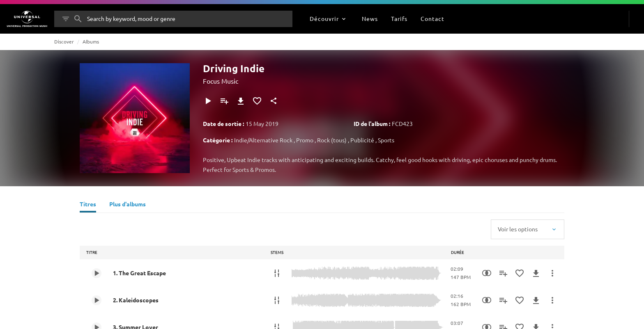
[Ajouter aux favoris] (257, 101)
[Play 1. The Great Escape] (97, 273)
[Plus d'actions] (552, 273)
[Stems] (277, 273)
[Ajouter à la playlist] (224, 101)
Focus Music (221, 81)
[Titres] (88, 205)
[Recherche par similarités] (487, 273)
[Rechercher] (78, 19)
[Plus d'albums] (128, 205)
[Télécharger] (241, 101)
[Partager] (274, 101)
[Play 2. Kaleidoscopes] (97, 300)
